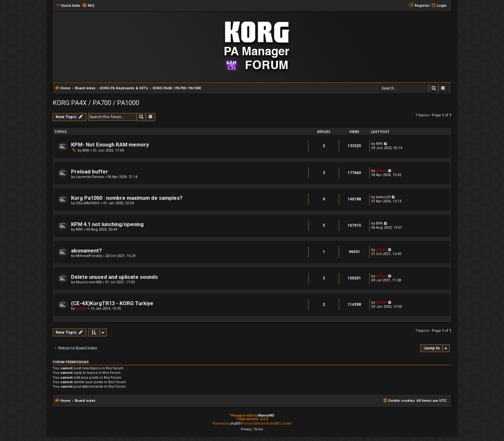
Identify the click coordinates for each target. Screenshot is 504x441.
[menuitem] (88, 6)
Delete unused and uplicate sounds (114, 277)
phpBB (235, 423)
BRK (86, 150)
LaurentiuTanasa (90, 177)
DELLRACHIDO (88, 203)
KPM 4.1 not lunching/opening (107, 224)
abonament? (86, 251)
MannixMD (266, 415)
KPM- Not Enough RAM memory (110, 145)
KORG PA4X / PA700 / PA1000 (96, 103)
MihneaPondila (89, 256)
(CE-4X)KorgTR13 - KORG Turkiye (112, 303)
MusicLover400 (89, 282)
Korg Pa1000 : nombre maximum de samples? (127, 198)
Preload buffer (90, 172)
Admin (382, 171)
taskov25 (383, 197)
